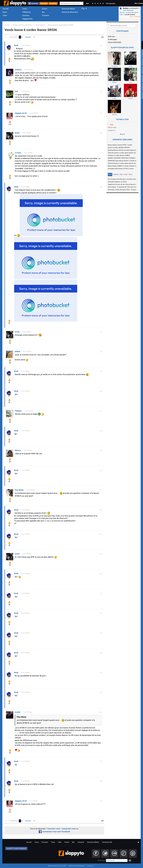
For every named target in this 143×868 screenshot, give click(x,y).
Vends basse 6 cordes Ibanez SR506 (60, 25)
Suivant (28, 37)
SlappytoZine (27, 19)
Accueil (6, 9)
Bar (43, 12)
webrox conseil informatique (77, 866)
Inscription (53, 3)
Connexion (35, 3)
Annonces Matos (68, 9)
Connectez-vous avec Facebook (54, 832)
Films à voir (90, 866)
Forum (45, 9)
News (5, 12)
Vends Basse (40, 25)
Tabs (121, 175)
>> (34, 37)
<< (6, 37)
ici (46, 521)
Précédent (13, 37)
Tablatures (26, 12)
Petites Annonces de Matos (23, 25)
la (50, 521)
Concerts (46, 15)
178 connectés (110, 3)
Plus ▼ (122, 134)
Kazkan (126, 8)
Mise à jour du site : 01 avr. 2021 (57, 866)
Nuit (87, 3)
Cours (25, 9)
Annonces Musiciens (70, 12)
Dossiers (26, 15)
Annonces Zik (107, 842)
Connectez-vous (69, 829)
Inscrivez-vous (54, 829)
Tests (5, 15)
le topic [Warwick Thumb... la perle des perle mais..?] (129, 11)
